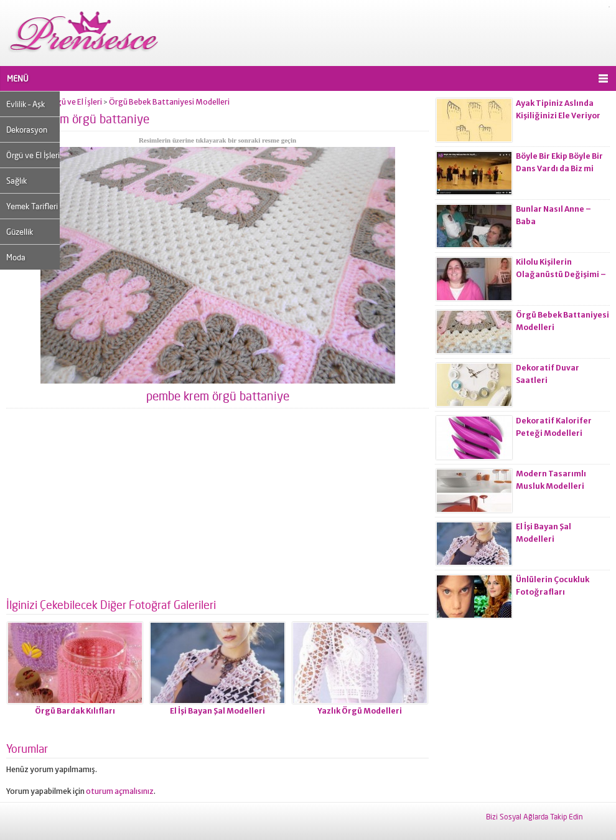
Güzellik (20, 232)
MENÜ (18, 78)
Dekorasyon (27, 130)
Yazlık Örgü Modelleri (360, 711)
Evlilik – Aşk (26, 104)
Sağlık (16, 181)
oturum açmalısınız (120, 791)
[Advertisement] (217, 508)
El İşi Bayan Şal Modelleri (217, 711)
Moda (16, 257)
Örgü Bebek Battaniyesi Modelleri (169, 102)
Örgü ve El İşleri (33, 155)
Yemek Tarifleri (32, 206)
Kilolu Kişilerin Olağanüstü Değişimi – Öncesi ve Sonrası (561, 274)
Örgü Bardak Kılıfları (75, 711)
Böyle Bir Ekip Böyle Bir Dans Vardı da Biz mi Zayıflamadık (559, 168)
